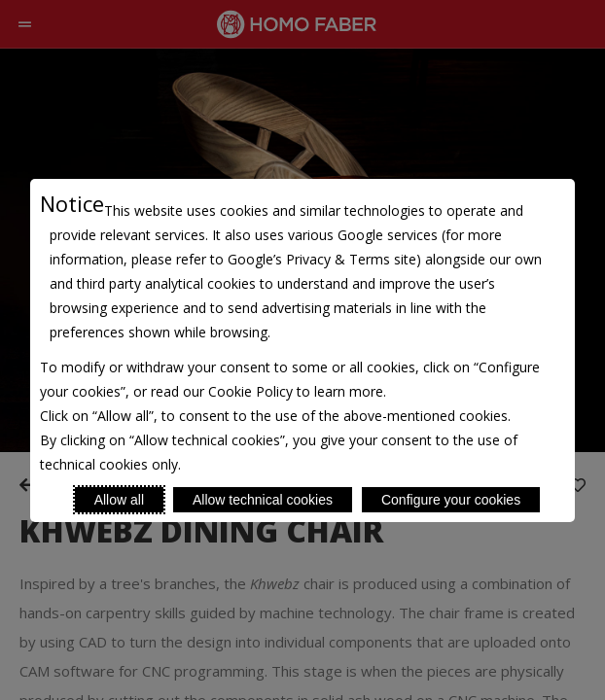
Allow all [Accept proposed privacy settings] (119, 500)
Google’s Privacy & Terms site (322, 259)
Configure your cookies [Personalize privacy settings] (451, 500)
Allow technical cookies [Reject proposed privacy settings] (263, 500)
